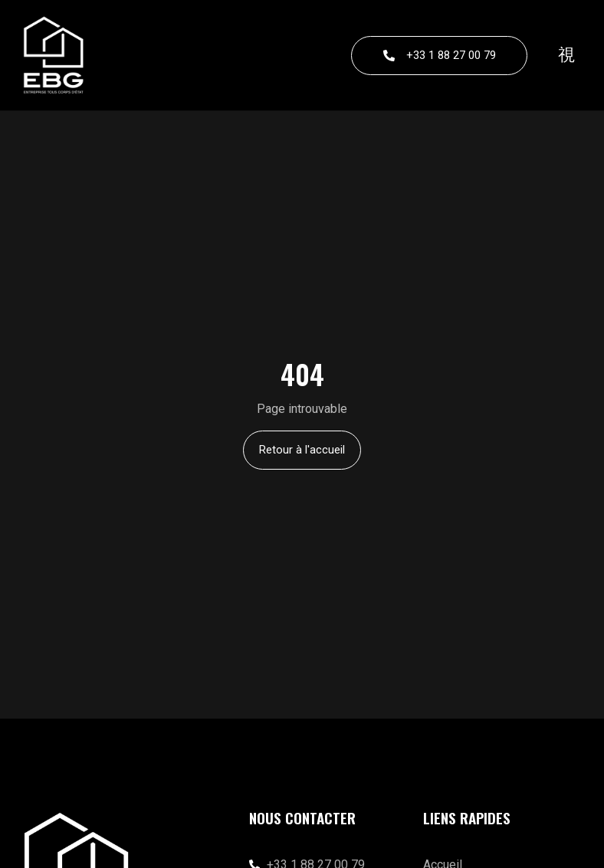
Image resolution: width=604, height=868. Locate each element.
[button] (567, 55)
